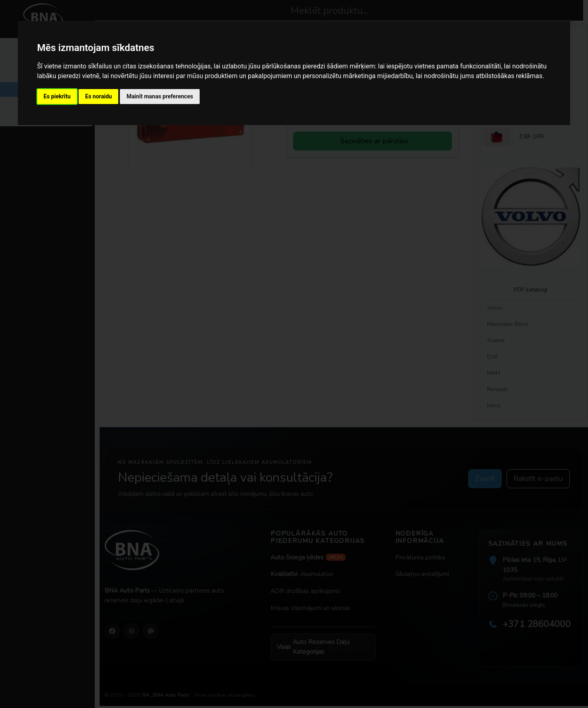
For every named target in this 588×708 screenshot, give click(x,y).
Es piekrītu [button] (57, 96)
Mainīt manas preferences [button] (160, 96)
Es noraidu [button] (98, 96)
